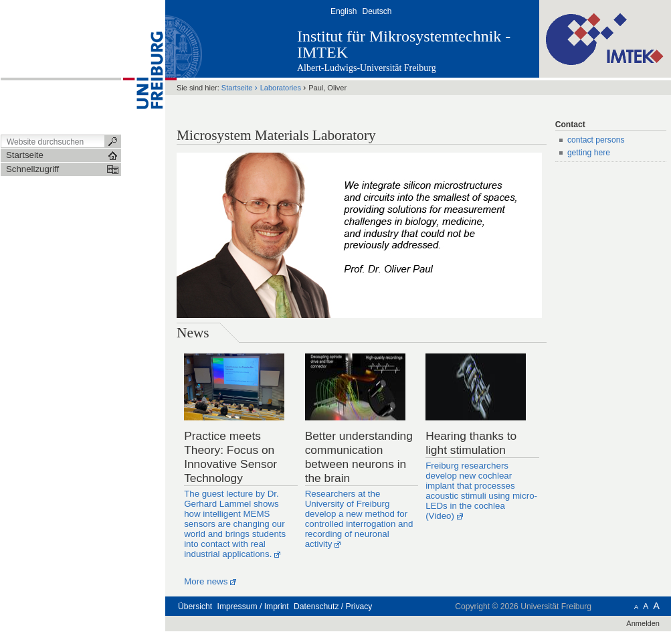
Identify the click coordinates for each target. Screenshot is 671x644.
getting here (589, 153)
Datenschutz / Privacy (333, 607)
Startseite (237, 88)
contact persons (596, 140)
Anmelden (643, 623)
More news (206, 581)
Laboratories (281, 88)
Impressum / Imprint (253, 607)
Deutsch (377, 11)
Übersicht (195, 607)
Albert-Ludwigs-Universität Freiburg (367, 68)
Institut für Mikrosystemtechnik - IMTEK (404, 44)
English (344, 11)
